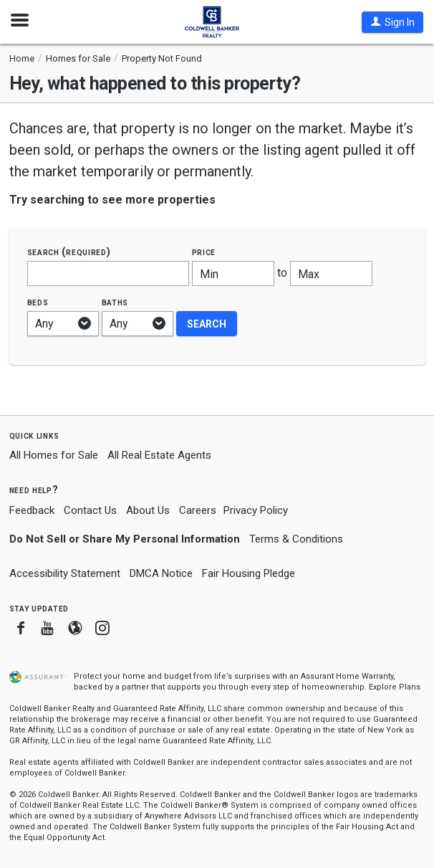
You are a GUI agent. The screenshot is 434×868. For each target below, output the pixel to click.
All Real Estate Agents (159, 455)
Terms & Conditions (296, 539)
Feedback (32, 511)
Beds (38, 302)
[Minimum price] (233, 273)
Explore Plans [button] (395, 687)
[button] (392, 22)
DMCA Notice (161, 573)
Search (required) (69, 252)
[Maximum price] (331, 273)
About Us (148, 510)
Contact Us (90, 510)
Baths (115, 302)
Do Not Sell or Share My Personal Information (125, 539)
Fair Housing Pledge (249, 573)
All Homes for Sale (54, 455)
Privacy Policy (256, 510)
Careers (198, 510)
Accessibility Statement (65, 573)
